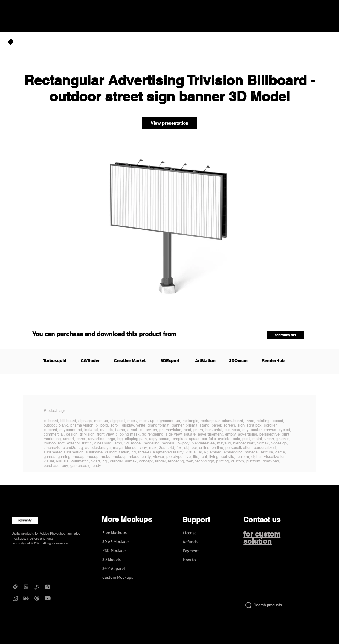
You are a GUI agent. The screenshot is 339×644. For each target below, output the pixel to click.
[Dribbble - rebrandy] (37, 598)
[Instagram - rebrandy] (15, 598)
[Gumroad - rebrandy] (26, 587)
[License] (201, 533)
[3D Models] (120, 560)
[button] (285, 335)
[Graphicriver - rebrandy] (37, 587)
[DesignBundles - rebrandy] (48, 587)
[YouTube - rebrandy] (48, 598)
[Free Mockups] (120, 533)
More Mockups (127, 519)
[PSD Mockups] (120, 551)
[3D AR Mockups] (120, 542)
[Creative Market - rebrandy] (15, 587)
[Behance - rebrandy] (26, 598)
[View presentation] (169, 123)
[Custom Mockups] (120, 578)
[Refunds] (201, 542)
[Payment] (201, 551)
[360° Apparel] (120, 569)
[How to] (201, 560)
